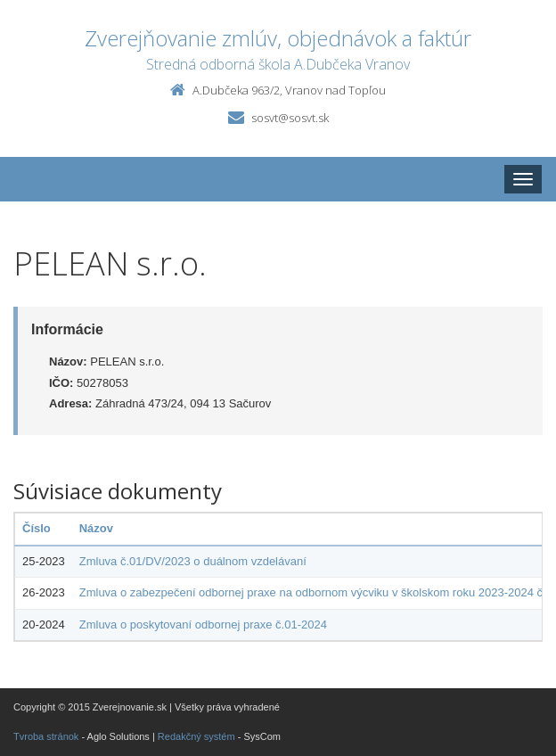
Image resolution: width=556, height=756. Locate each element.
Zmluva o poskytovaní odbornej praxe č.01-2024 (203, 625)
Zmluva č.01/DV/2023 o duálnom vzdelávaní (193, 561)
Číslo (37, 528)
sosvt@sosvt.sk (290, 118)
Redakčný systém (196, 736)
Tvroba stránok (46, 736)
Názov (96, 528)
